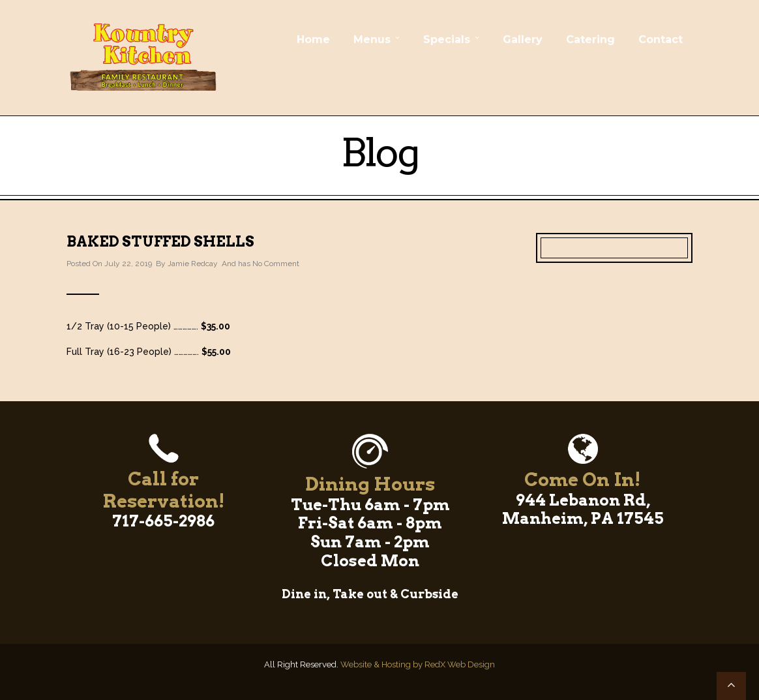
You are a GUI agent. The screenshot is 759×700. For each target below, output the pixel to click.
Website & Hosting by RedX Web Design (418, 664)
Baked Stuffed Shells (160, 241)
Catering (590, 39)
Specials (447, 39)
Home (313, 39)
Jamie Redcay (193, 264)
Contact (661, 39)
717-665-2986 (163, 521)
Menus (372, 39)
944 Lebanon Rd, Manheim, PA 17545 (583, 510)
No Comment (276, 264)
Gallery (523, 39)
